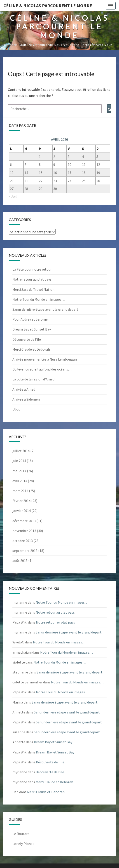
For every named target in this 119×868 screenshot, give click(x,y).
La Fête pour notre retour (32, 269)
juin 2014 (19, 461)
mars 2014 (20, 491)
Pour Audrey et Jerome (30, 319)
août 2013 (20, 561)
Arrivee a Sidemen (26, 399)
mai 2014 (19, 471)
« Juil (13, 196)
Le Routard (21, 834)
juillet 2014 (21, 451)
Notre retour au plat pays (32, 279)
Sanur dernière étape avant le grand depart (45, 309)
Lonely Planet (23, 844)
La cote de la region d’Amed (33, 379)
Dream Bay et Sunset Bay (32, 329)
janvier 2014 (22, 511)
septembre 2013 (25, 551)
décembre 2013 (24, 521)
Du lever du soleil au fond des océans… (42, 369)
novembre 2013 (24, 531)
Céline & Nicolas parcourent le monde (48, 6)
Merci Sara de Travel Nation (33, 289)
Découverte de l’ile (27, 339)
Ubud (16, 409)
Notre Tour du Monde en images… (39, 299)
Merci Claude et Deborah (31, 349)
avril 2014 (20, 481)
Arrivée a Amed (24, 389)
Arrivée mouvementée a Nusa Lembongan (45, 359)
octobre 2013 (23, 541)
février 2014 (21, 501)
